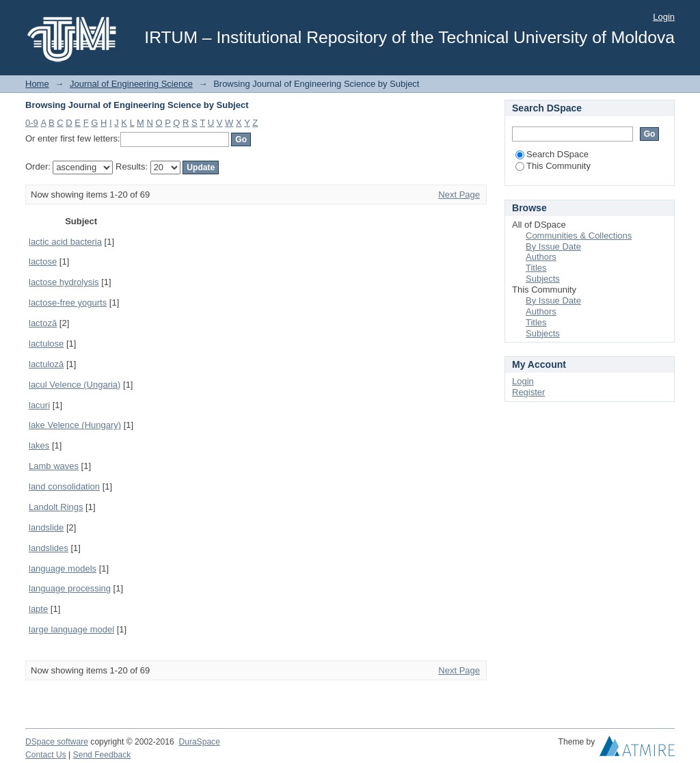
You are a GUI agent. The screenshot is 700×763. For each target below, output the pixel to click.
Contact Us (46, 755)
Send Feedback (102, 755)
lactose (43, 262)
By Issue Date (553, 246)
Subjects (543, 279)
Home (37, 84)
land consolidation (64, 486)
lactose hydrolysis (64, 282)
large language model (71, 629)
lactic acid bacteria (65, 242)
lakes (39, 445)
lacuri (39, 405)
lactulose (46, 344)
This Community (553, 166)
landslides (49, 548)
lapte (38, 609)
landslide (46, 527)
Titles (536, 268)
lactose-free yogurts (68, 303)
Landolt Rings (56, 507)
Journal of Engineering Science (131, 84)
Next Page (459, 195)
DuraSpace (199, 742)
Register (528, 392)
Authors (541, 257)
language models (63, 568)
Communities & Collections (579, 236)
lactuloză (46, 364)
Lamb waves (54, 466)
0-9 (32, 123)
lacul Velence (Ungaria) (75, 385)
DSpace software (57, 742)
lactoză (43, 323)
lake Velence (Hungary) (75, 425)
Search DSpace (552, 154)
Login (664, 17)
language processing (70, 588)
